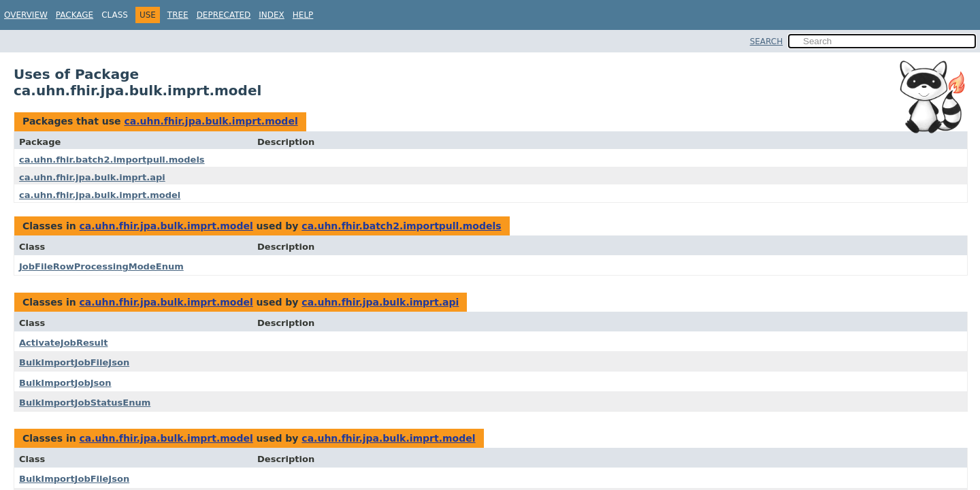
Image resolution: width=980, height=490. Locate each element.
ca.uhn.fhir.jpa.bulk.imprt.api (92, 177)
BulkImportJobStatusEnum (85, 403)
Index (272, 15)
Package (75, 15)
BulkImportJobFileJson (74, 362)
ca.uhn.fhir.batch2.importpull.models (112, 160)
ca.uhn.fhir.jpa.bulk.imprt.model (211, 121)
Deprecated (224, 15)
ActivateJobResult (63, 343)
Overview (26, 15)
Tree (178, 15)
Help (303, 15)
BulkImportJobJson (65, 383)
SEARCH (767, 42)
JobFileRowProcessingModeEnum (101, 266)
